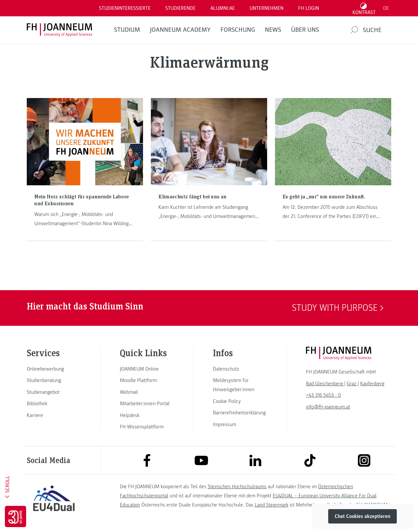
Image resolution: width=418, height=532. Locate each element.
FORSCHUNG (238, 30)
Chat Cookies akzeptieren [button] (362, 516)
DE (386, 8)
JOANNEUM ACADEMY (180, 30)
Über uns (305, 30)
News (273, 30)
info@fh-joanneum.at (328, 407)
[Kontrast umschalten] (364, 8)
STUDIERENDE (180, 8)
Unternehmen (266, 8)
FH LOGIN (309, 8)
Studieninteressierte (125, 8)
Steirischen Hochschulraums (237, 487)
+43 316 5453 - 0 (323, 395)
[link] (54, 369)
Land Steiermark (272, 505)
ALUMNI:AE (223, 8)
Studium (127, 30)
